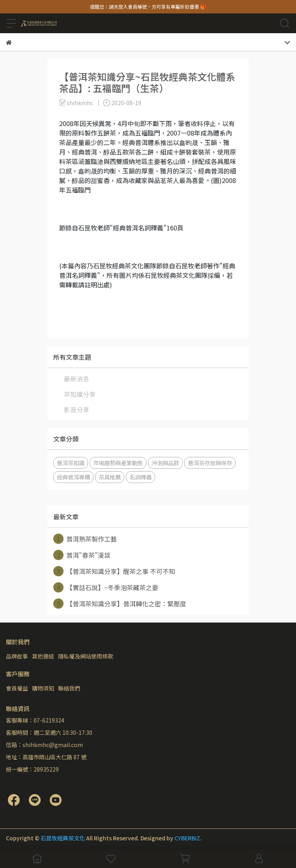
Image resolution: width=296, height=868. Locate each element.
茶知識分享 (80, 394)
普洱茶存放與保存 (210, 463)
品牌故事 (17, 656)
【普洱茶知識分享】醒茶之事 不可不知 (114, 571)
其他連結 (43, 656)
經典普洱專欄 (73, 477)
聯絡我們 (69, 688)
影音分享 (77, 409)
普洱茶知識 (71, 463)
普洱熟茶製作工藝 (85, 539)
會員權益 (17, 688)
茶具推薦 (110, 477)
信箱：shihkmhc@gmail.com (44, 745)
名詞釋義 (141, 477)
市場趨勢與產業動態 (118, 463)
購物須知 (43, 688)
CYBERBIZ (187, 838)
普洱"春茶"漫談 (82, 555)
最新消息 (77, 379)
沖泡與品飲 (165, 463)
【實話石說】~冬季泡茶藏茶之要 (106, 587)
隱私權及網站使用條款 (86, 656)
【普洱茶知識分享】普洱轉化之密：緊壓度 (120, 604)
